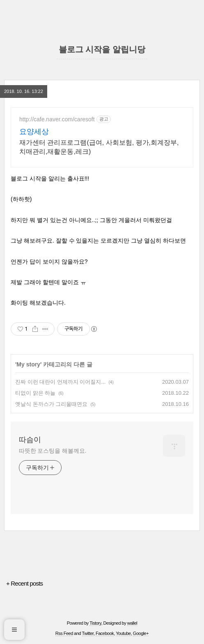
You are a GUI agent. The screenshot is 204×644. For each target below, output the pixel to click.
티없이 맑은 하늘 (35, 393)
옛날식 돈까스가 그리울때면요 (51, 404)
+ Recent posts (24, 583)
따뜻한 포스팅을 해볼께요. (53, 451)
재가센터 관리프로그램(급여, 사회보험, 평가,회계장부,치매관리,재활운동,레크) (99, 147)
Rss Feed (64, 633)
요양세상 (34, 132)
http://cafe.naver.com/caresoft (57, 119)
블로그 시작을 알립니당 (102, 49)
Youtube (123, 633)
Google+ (141, 633)
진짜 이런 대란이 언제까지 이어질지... (60, 382)
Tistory (95, 623)
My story (28, 364)
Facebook (105, 633)
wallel (132, 623)
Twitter (88, 633)
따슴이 (30, 440)
